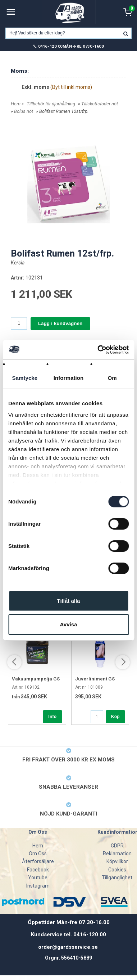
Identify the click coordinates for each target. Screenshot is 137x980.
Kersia (18, 263)
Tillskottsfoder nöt (100, 104)
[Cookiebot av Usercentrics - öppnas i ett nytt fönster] (98, 350)
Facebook (38, 870)
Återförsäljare (38, 861)
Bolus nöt (24, 111)
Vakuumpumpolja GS (36, 679)
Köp (115, 717)
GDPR (117, 846)
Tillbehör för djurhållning (51, 104)
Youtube (38, 878)
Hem (16, 104)
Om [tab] (112, 378)
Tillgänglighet (117, 878)
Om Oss (38, 854)
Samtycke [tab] (25, 378)
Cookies (117, 870)
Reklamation (117, 854)
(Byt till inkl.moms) (71, 87)
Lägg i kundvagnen (60, 323)
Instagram (38, 886)
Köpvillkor (117, 861)
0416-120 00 (50, 46)
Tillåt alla (69, 601)
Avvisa (69, 624)
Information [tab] (69, 378)
